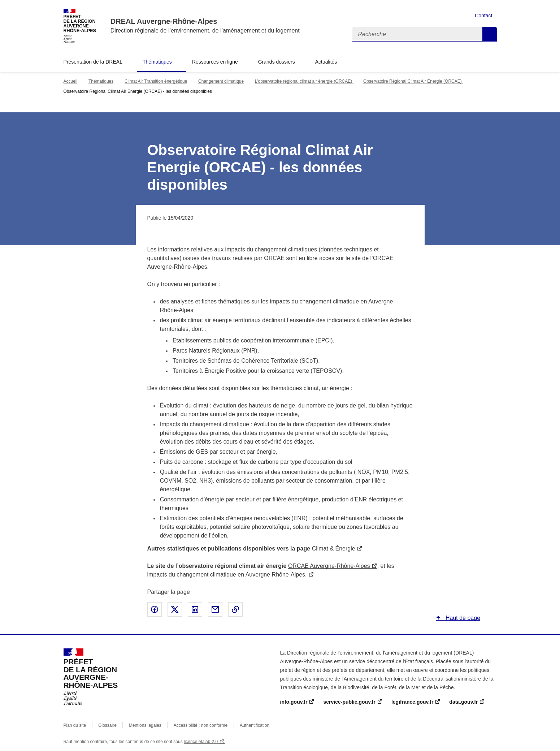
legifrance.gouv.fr (412, 702)
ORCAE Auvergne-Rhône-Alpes (329, 566)
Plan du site (75, 725)
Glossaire (107, 725)
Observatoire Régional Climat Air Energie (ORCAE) (413, 81)
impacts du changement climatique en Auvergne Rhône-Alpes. (227, 575)
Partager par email (215, 609)
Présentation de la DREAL (93, 62)
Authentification (255, 725)
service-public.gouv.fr (349, 702)
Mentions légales (145, 725)
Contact (483, 16)
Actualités (326, 62)
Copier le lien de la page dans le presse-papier (235, 609)
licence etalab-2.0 (201, 742)
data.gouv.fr (463, 702)
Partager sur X (175, 609)
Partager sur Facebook (155, 609)
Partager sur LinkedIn (195, 609)
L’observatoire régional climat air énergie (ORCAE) (304, 81)
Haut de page (462, 618)
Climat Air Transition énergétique (156, 81)
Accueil (71, 81)
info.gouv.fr (294, 702)
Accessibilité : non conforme (201, 725)
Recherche (490, 34)
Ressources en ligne (215, 62)
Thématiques (157, 62)
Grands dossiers (277, 62)
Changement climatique (221, 81)
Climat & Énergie (334, 549)
